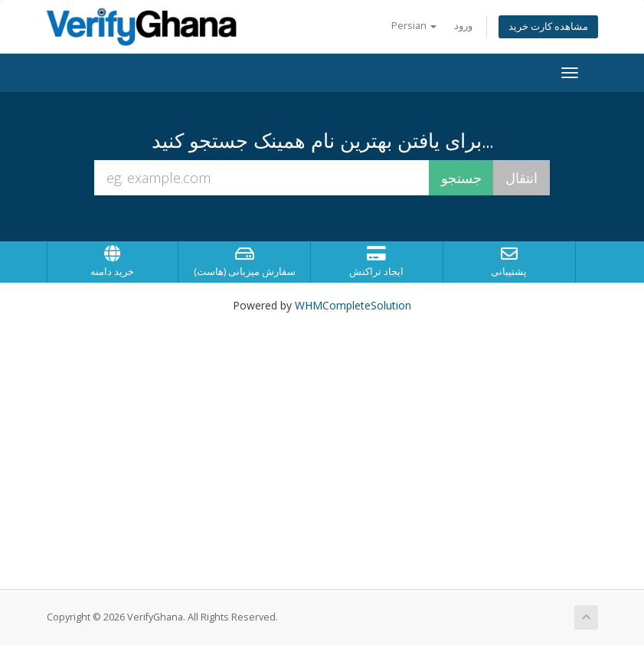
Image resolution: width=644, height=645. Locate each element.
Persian (414, 26)
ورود (463, 26)
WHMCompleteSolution (353, 305)
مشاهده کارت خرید (548, 26)
